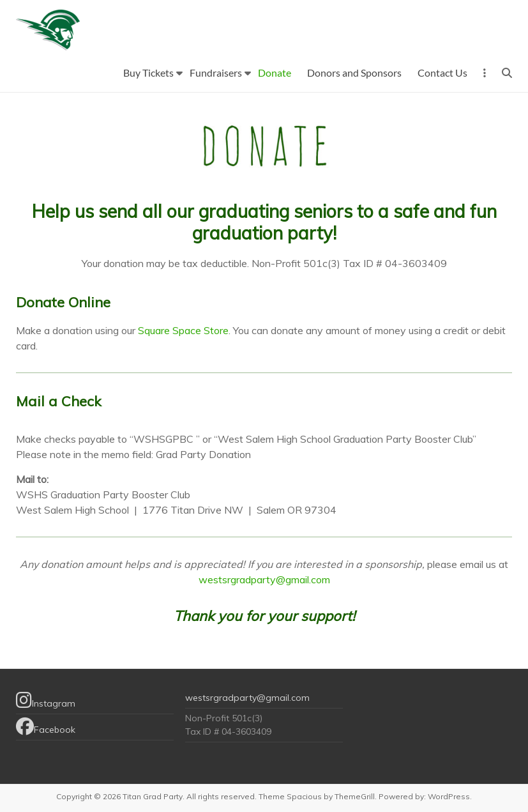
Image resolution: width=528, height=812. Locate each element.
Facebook (46, 726)
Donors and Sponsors (354, 73)
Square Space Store (183, 330)
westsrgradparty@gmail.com (264, 579)
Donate (275, 73)
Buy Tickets (148, 73)
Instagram (46, 700)
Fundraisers (216, 73)
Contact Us (442, 73)
